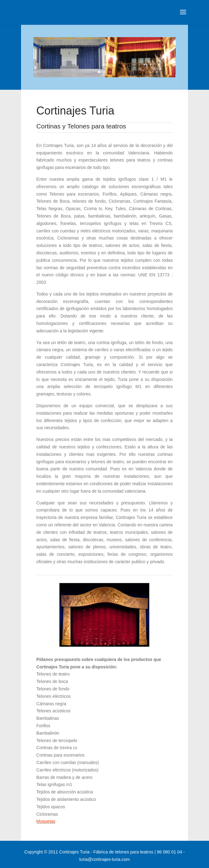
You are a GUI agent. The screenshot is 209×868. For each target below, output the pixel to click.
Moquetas (46, 821)
